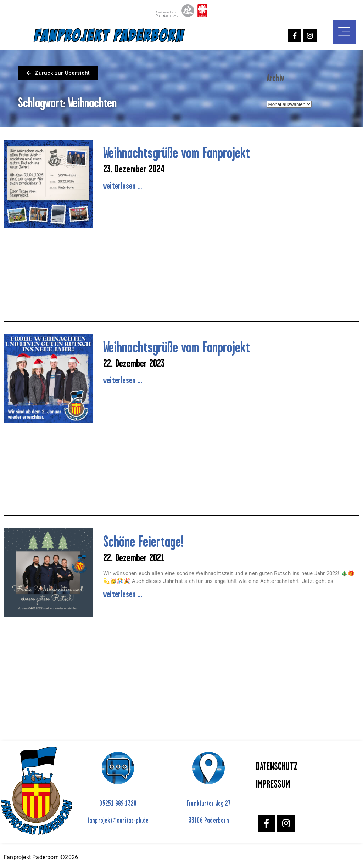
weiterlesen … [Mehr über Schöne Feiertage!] (123, 594)
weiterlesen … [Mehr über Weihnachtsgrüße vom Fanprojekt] (123, 186)
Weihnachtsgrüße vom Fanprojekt (177, 152)
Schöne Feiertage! (143, 541)
